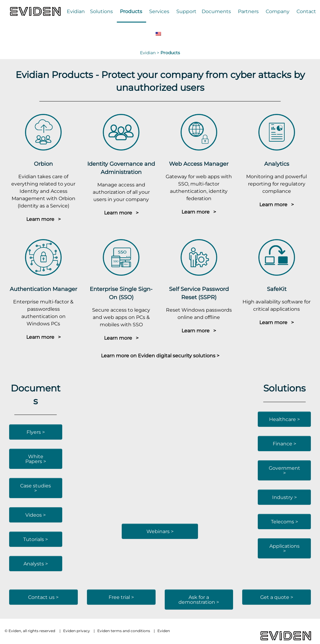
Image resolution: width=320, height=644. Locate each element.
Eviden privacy (77, 631)
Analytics (277, 164)
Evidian (76, 11)
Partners (248, 11)
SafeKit (277, 289)
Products (131, 11)
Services (159, 11)
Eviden (164, 631)
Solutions (101, 11)
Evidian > (150, 53)
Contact (306, 11)
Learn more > (43, 219)
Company (278, 11)
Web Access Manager (199, 164)
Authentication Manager (43, 289)
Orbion (43, 164)
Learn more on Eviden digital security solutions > (160, 356)
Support (186, 11)
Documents (216, 11)
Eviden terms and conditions (124, 631)
